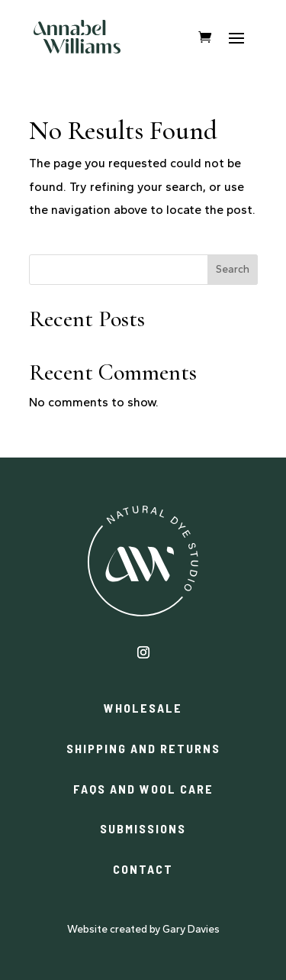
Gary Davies (191, 929)
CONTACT (143, 869)
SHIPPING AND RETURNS (143, 748)
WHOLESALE (143, 708)
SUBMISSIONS (143, 828)
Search (233, 269)
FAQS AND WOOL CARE (143, 789)
